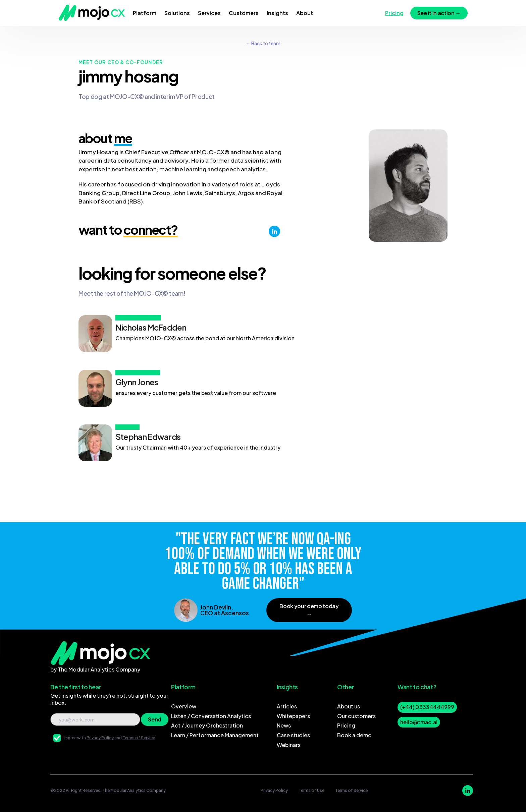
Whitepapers (293, 716)
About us (349, 706)
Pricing (346, 725)
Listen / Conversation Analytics (211, 716)
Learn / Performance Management (215, 735)
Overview (184, 706)
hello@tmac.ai (419, 722)
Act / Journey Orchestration (207, 725)
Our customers (356, 716)
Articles (287, 706)
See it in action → (439, 13)
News (284, 725)
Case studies (293, 735)
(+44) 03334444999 (427, 707)
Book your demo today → (309, 610)
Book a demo (354, 735)
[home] (92, 13)
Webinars (289, 745)
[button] (145, 13)
